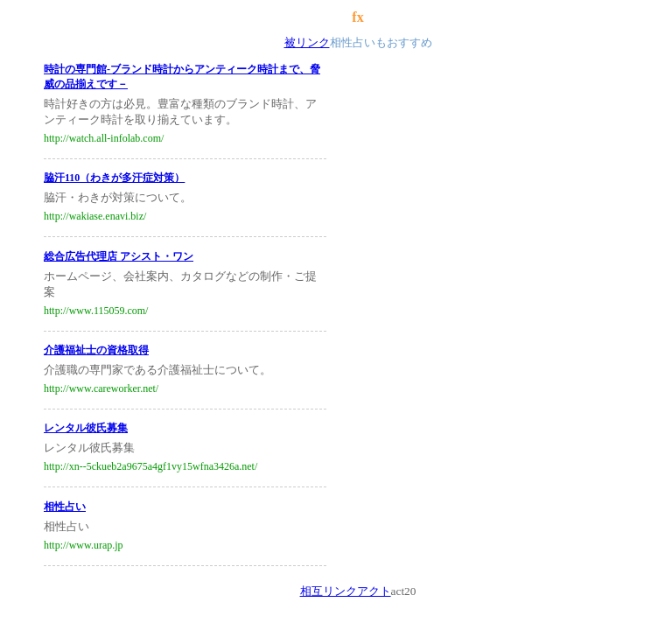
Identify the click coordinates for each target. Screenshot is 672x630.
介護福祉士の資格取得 (96, 350)
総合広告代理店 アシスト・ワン (119, 256)
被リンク (307, 42)
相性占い (65, 507)
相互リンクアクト (346, 591)
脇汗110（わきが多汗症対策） (114, 178)
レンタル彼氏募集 (86, 428)
